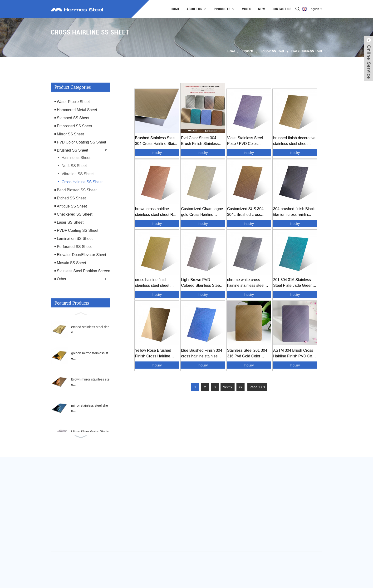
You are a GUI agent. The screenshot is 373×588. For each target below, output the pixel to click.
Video (247, 9)
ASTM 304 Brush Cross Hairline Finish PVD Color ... (295, 354)
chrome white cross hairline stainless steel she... (246, 283)
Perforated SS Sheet (74, 247)
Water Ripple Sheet (73, 102)
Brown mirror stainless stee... (90, 382)
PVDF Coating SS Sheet (78, 230)
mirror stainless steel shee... (90, 408)
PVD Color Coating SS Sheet (81, 142)
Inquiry (157, 153)
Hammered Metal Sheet (77, 110)
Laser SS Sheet (70, 222)
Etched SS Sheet (71, 198)
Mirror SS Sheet (70, 134)
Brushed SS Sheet (272, 51)
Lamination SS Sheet (75, 239)
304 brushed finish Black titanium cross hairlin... (294, 212)
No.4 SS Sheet (74, 166)
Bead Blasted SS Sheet (77, 190)
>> (240, 387)
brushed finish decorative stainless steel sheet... (294, 141)
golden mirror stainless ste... (90, 356)
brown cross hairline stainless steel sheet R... (156, 212)
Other (62, 279)
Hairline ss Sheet (76, 158)
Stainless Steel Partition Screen (83, 271)
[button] (81, 313)
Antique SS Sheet (72, 206)
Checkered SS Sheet (75, 214)
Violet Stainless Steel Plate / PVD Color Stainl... (245, 141)
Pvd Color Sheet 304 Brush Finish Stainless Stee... (200, 141)
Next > (228, 387)
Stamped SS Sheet (73, 118)
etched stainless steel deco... (90, 330)
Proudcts (248, 51)
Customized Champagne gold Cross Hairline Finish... (202, 212)
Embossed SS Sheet (74, 126)
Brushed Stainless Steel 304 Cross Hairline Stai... (156, 141)
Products (224, 9)
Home (175, 9)
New (262, 9)
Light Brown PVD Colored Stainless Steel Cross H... (201, 283)
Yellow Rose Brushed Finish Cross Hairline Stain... (153, 354)
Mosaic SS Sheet (71, 263)
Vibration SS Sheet (78, 174)
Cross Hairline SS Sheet (307, 51)
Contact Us (282, 9)
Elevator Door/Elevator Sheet (81, 255)
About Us (197, 9)
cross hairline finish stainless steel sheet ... (154, 283)
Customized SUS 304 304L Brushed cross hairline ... (245, 212)
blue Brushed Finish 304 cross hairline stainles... (202, 353)
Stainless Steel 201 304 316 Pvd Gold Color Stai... (247, 354)
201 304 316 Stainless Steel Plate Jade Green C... (293, 283)
